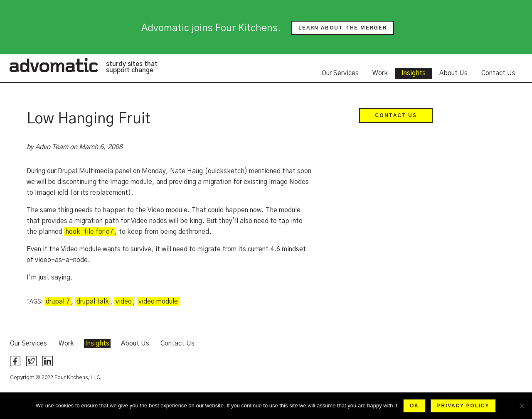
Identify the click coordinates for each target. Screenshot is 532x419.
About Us (453, 73)
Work (380, 73)
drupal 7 (58, 301)
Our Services (340, 73)
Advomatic (54, 65)
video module (158, 301)
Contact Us (498, 73)
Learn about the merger (343, 28)
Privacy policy (463, 406)
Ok (414, 406)
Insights (414, 73)
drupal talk (93, 301)
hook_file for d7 (89, 232)
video (124, 301)
